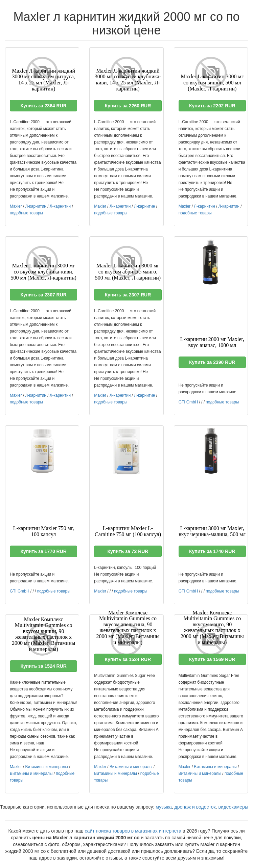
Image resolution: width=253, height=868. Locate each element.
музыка (164, 807)
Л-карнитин (36, 206)
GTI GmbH (188, 402)
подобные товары (26, 213)
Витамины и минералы (47, 767)
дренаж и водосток (195, 807)
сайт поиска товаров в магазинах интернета (133, 831)
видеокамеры (233, 807)
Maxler (16, 206)
